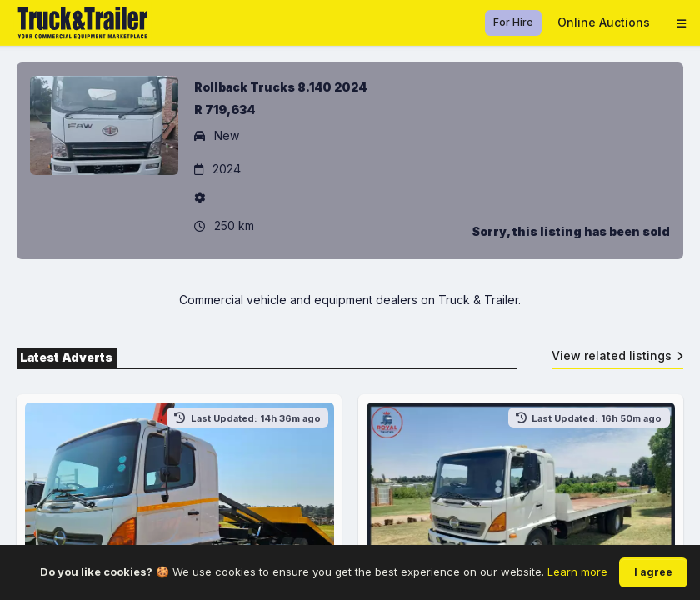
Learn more (577, 572)
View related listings (618, 355)
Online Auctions (604, 22)
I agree (653, 572)
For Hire (513, 22)
